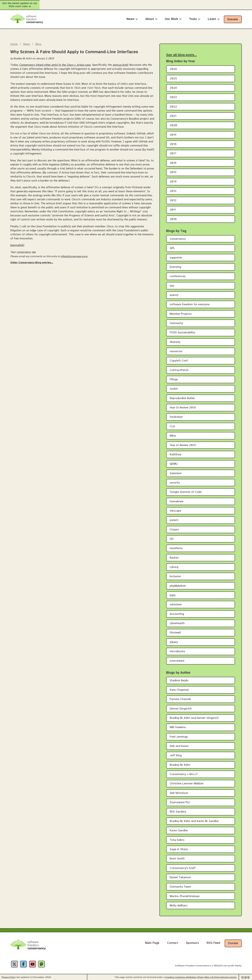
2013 (173, 188)
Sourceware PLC (180, 800)
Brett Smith (177, 856)
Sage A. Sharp (179, 846)
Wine (173, 433)
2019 (173, 132)
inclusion (175, 574)
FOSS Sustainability (182, 330)
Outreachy (176, 320)
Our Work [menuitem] (173, 16)
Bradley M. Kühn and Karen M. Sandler (194, 818)
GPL (172, 245)
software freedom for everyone (190, 302)
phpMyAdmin (178, 583)
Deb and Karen (179, 743)
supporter (176, 255)
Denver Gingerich (181, 706)
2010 (173, 216)
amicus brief (121, 62)
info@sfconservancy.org (74, 254)
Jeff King (176, 753)
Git (172, 536)
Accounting (177, 611)
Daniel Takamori (180, 874)
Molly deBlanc (179, 903)
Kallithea (175, 452)
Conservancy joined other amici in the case (55, 62)
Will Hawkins (178, 725)
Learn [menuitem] (214, 16)
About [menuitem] (151, 16)
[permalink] (17, 243)
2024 (173, 85)
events (174, 292)
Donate (233, 16)
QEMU (174, 461)
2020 (173, 123)
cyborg (174, 564)
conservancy (24, 249)
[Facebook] (26, 962)
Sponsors (192, 940)
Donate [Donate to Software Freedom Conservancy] (233, 940)
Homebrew (177, 499)
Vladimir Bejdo (179, 678)
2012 (173, 198)
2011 (173, 207)
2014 (173, 179)
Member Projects (181, 311)
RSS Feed (213, 940)
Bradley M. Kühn (180, 762)
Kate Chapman (179, 687)
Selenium (176, 470)
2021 (173, 113)
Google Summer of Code (186, 489)
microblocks (177, 649)
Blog (38, 41)
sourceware (177, 658)
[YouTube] (37, 962)
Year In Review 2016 (183, 405)
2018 (173, 141)
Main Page (152, 940)
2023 (173, 94)
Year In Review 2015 (183, 442)
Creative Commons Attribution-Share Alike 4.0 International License (201, 976)
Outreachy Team (180, 884)
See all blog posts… (181, 52)
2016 (173, 160)
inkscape (175, 508)
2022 (173, 104)
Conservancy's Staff (183, 865)
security (175, 480)
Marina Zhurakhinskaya (185, 893)
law (34, 249)
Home (14, 41)
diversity (175, 339)
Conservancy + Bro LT (184, 771)
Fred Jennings (179, 734)
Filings (174, 377)
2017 (173, 151)
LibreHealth (177, 621)
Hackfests (176, 545)
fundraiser (176, 414)
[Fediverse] (48, 962)
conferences (178, 273)
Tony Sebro (177, 837)
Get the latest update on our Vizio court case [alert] (126, 3)
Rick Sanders (178, 809)
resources (176, 349)
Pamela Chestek (180, 696)
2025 (173, 76)
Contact (173, 940)
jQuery (174, 639)
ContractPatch (179, 367)
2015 (173, 169)
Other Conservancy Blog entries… (32, 260)
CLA (172, 423)
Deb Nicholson (179, 790)
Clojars (174, 527)
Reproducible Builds (182, 395)
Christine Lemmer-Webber (187, 781)
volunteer (176, 602)
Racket (174, 555)
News (27, 41)
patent (174, 517)
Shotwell (175, 630)
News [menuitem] (132, 16)
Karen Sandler (179, 828)
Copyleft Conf (179, 358)
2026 (173, 66)
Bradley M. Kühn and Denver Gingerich (194, 715)
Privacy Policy (9, 976)
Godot (174, 386)
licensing (175, 264)
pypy (173, 592)
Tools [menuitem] (195, 16)
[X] (15, 962)
